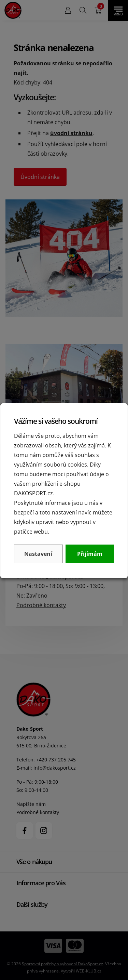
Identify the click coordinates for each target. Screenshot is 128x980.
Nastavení (38, 554)
